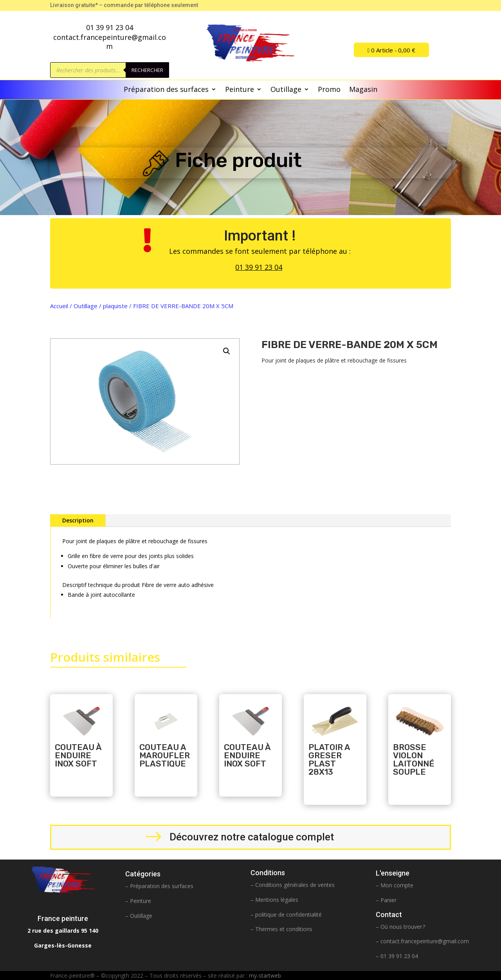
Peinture (240, 90)
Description (78, 520)
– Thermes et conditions (281, 929)
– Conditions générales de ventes (293, 885)
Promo (329, 90)
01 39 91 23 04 (259, 267)
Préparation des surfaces (166, 90)
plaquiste (115, 306)
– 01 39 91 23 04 (397, 956)
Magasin (363, 90)
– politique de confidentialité (286, 914)
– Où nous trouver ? (400, 927)
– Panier (386, 900)
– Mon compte (395, 885)
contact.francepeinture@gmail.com (425, 941)
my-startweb (265, 976)
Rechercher (147, 70)
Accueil (59, 306)
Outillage (286, 90)
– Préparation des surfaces (159, 886)
